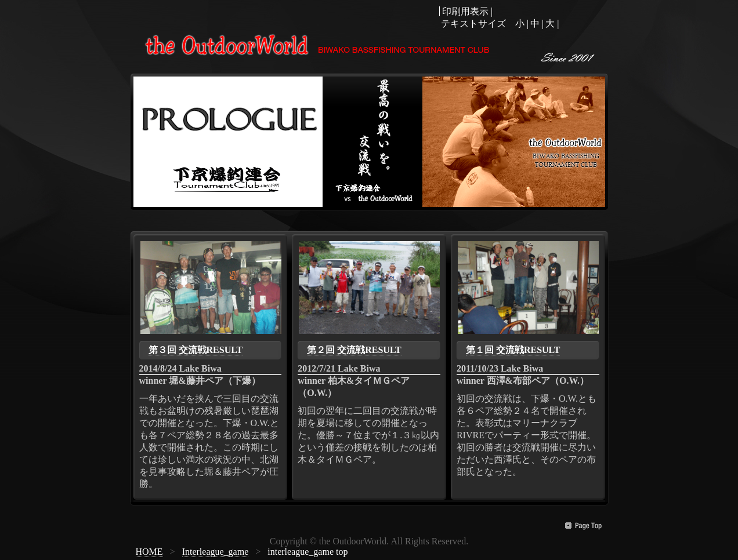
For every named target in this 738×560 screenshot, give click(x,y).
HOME (149, 552)
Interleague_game (216, 552)
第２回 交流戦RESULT (354, 350)
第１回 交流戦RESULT (513, 350)
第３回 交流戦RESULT (196, 350)
